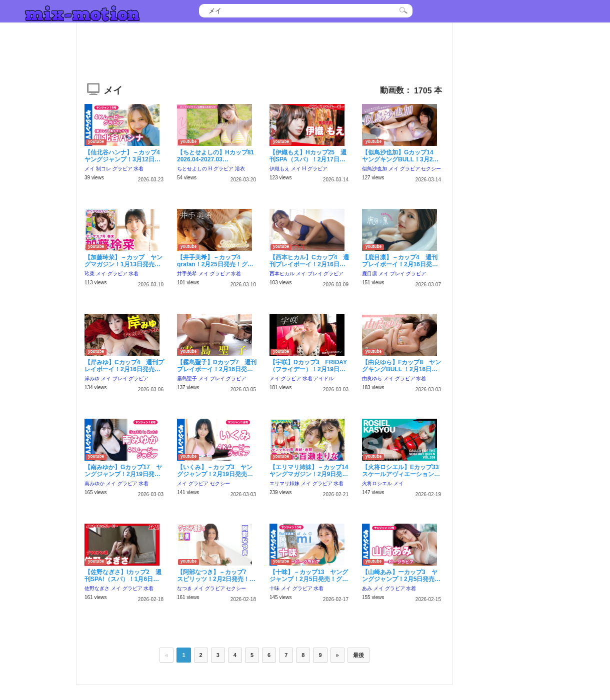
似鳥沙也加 (374, 169)
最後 (358, 655)
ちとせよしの (192, 169)
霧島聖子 (187, 378)
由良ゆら (372, 378)
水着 (138, 169)
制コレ (103, 169)
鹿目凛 (369, 274)
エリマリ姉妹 (284, 483)
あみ (367, 588)
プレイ (315, 274)
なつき (184, 588)
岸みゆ (92, 378)
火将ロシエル (377, 483)
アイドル (323, 378)
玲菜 (89, 274)
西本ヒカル (282, 274)
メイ (89, 169)
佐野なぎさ (97, 588)
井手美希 (187, 274)
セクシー (431, 169)
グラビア (122, 169)
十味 (274, 588)
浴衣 (240, 169)
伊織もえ (279, 169)
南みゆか (94, 483)
